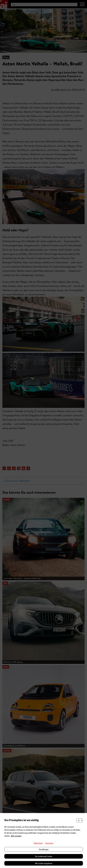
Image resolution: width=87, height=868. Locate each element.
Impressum (49, 843)
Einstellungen (44, 849)
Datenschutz (38, 843)
